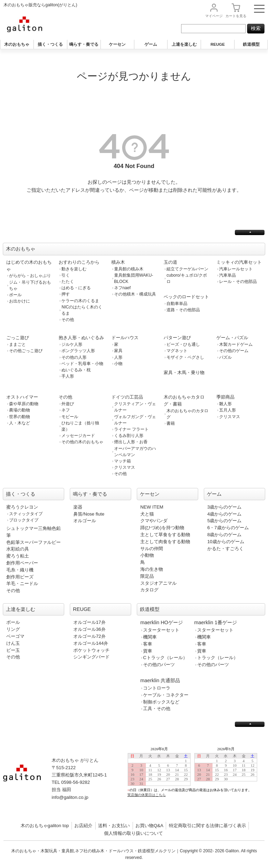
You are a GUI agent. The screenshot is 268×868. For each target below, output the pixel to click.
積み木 (118, 262)
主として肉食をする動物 (165, 542)
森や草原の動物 (24, 404)
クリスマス (125, 467)
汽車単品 (228, 275)
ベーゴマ (15, 636)
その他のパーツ (159, 665)
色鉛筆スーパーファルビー (33, 542)
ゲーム (151, 44)
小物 (118, 364)
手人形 (68, 376)
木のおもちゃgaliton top (45, 826)
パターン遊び (177, 338)
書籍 (171, 423)
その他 (68, 320)
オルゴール (85, 521)
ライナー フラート (131, 429)
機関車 (150, 637)
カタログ (149, 590)
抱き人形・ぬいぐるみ (81, 338)
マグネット (177, 351)
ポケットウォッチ (91, 650)
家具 (118, 351)
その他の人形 (74, 357)
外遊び (68, 404)
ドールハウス (125, 338)
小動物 (147, 555)
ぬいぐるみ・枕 (76, 370)
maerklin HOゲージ (162, 622)
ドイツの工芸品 (127, 397)
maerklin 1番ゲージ (216, 622)
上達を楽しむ (184, 44)
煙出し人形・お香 (131, 442)
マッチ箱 (122, 461)
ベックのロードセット (186, 297)
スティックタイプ (26, 514)
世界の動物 (20, 417)
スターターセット (161, 630)
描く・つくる (50, 44)
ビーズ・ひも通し (183, 344)
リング (13, 629)
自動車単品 (177, 304)
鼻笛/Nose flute (89, 514)
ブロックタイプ (24, 520)
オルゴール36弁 (90, 629)
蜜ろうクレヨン (22, 507)
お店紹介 (83, 826)
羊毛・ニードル (22, 583)
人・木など (20, 423)
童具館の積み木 (129, 269)
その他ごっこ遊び (26, 351)
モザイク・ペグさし (185, 357)
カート (236, 16)
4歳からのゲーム (224, 514)
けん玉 (13, 643)
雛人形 (225, 404)
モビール (70, 417)
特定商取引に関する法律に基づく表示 (207, 826)
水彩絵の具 (18, 549)
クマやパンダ (154, 521)
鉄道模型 (251, 44)
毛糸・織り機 (20, 570)
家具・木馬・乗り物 (184, 373)
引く (66, 275)
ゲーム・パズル (232, 338)
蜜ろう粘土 (18, 556)
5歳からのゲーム (224, 521)
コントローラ (157, 688)
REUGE (218, 44)
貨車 (148, 651)
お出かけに (20, 301)
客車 (148, 644)
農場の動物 (20, 410)
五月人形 (228, 410)
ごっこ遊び (18, 338)
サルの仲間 (152, 549)
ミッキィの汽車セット (239, 262)
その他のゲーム (234, 351)
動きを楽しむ (74, 269)
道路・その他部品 (183, 310)
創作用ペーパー (22, 563)
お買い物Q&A (149, 826)
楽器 (78, 507)
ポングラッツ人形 (78, 351)
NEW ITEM (152, 507)
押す (66, 294)
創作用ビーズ (20, 577)
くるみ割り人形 (129, 436)
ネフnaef (122, 288)
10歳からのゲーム (226, 542)
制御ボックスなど (161, 702)
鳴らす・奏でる (84, 44)
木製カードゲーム (236, 344)
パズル (225, 357)
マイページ (214, 16)
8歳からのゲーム (224, 535)
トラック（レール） (218, 658)
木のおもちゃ (17, 44)
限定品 (147, 576)
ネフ (66, 410)
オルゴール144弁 (91, 643)
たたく (68, 282)
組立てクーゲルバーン (187, 269)
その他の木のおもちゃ (82, 442)
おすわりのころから (79, 262)
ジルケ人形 (72, 344)
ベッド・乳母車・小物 (82, 364)
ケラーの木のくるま (80, 301)
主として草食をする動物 (165, 535)
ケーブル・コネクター (166, 695)
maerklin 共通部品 (160, 680)
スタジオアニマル (158, 583)
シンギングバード (91, 657)
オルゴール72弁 (90, 636)
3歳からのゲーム (224, 507)
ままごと (17, 344)
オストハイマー (22, 397)
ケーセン (117, 44)
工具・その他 (157, 709)
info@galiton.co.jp (70, 797)
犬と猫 (147, 514)
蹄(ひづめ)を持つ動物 (162, 528)
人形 (118, 357)
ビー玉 (13, 650)
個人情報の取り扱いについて (133, 833)
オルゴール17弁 (90, 622)
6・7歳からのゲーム (228, 528)
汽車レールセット (236, 269)
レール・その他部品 (238, 282)
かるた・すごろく (225, 549)
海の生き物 (152, 569)
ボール (15, 295)
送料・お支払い (114, 826)
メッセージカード (78, 436)
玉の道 (170, 262)
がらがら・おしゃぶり (30, 276)
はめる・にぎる (76, 288)
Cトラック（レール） (165, 658)
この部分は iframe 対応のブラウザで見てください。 (195, 777)
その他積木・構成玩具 (135, 294)
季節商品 (225, 397)
